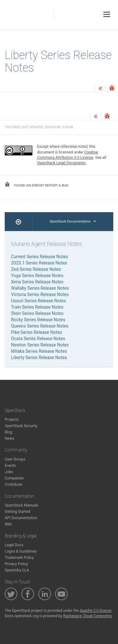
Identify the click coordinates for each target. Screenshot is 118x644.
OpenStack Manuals (22, 505)
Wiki (8, 524)
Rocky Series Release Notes (38, 320)
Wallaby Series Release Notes (40, 288)
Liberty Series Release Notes (39, 357)
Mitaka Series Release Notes (39, 351)
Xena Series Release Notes (37, 282)
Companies (14, 478)
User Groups (15, 459)
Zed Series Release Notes (36, 269)
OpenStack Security (21, 426)
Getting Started (17, 512)
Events (10, 466)
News (9, 438)
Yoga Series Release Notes (37, 276)
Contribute (14, 484)
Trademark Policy (19, 558)
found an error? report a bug (37, 185)
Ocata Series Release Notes (38, 339)
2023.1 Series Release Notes (39, 263)
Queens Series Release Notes (40, 326)
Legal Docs (14, 545)
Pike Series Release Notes (37, 332)
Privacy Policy (16, 564)
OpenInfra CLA (17, 570)
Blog (8, 432)
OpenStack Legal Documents (61, 163)
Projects (12, 420)
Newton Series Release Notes (40, 345)
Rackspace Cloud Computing (87, 616)
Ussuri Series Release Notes (39, 301)
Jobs (9, 472)
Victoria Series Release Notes (40, 294)
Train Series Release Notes (37, 307)
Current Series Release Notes (39, 257)
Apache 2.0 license (96, 611)
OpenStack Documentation (73, 221)
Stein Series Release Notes (37, 313)
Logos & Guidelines (21, 551)
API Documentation (21, 518)
